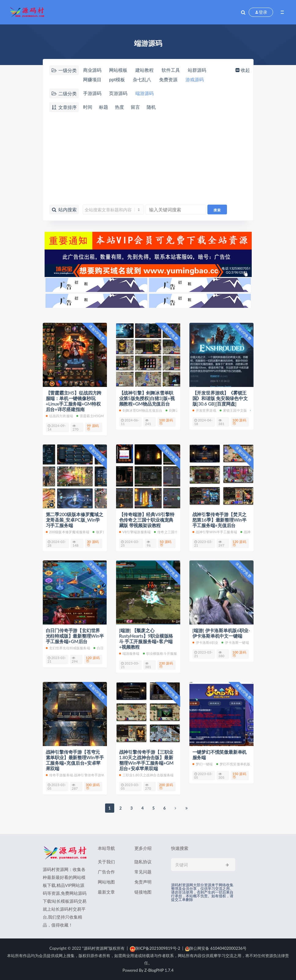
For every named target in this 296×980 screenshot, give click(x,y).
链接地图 (143, 892)
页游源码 (118, 93)
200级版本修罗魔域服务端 (68, 532)
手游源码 (92, 93)
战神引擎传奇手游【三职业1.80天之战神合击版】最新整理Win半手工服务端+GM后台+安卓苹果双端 (146, 760)
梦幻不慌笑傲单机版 (233, 764)
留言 (135, 107)
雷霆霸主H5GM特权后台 (97, 416)
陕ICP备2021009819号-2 (155, 948)
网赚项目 (92, 79)
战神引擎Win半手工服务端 (215, 532)
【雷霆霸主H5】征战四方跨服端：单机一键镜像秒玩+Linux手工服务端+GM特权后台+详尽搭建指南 (74, 401)
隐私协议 (143, 862)
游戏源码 (195, 79)
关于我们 (106, 862)
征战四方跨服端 (59, 416)
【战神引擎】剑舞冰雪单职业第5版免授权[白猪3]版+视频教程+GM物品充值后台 (147, 398)
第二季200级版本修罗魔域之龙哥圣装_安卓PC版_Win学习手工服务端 (75, 520)
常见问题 (143, 872)
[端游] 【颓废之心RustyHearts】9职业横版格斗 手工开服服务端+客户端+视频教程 (146, 639)
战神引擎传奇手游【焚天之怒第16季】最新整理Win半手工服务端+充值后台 (220, 520)
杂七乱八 (142, 79)
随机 (151, 107)
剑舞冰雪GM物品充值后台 (141, 410)
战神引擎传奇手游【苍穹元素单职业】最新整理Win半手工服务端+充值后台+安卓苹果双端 (75, 760)
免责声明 (143, 882)
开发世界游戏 (204, 410)
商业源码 (92, 70)
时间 (88, 107)
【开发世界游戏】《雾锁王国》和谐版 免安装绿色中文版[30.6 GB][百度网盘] (220, 398)
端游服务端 (129, 653)
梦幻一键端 (203, 764)
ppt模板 (117, 79)
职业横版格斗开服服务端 (163, 653)
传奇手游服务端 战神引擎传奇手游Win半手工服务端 (88, 775)
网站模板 (118, 70)
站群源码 (197, 70)
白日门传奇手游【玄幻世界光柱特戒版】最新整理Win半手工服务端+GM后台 (75, 636)
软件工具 (171, 70)
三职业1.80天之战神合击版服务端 (146, 775)
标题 (104, 107)
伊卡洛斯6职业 (205, 642)
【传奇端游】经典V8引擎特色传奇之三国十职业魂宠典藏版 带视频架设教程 (147, 520)
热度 (119, 107)
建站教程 (144, 70)
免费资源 (168, 79)
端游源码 (144, 93)
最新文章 (106, 892)
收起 (242, 70)
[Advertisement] (148, 159)
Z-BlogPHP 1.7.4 (159, 970)
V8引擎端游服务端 (135, 532)
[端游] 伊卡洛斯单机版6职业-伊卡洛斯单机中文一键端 (221, 633)
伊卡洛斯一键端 (235, 642)
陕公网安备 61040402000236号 (216, 948)
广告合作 (106, 872)
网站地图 (106, 882)
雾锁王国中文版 (233, 410)
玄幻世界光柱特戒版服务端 (68, 648)
